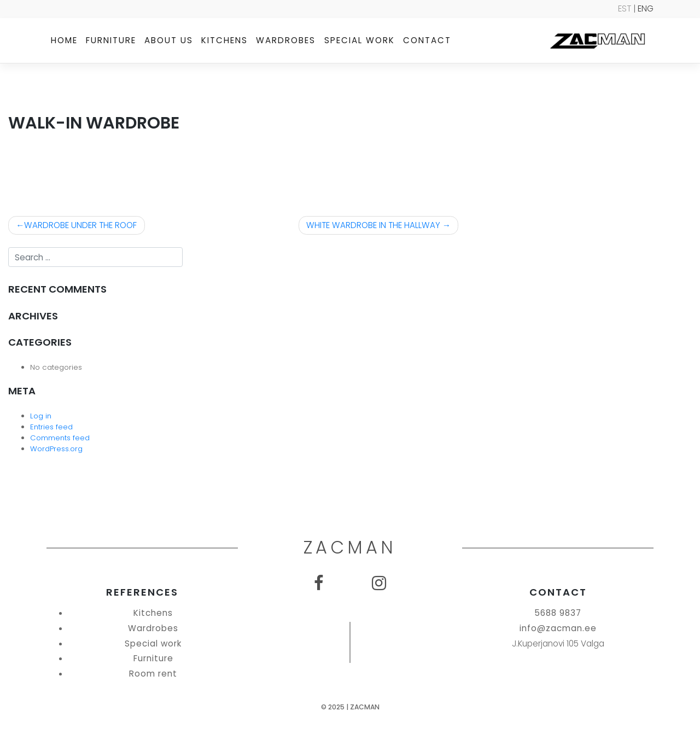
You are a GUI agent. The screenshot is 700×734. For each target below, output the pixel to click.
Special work (360, 40)
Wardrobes (286, 40)
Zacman (365, 707)
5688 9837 (558, 613)
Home (64, 40)
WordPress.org (56, 449)
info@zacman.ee (558, 628)
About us (169, 40)
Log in (41, 416)
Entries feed (51, 427)
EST (625, 8)
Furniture (111, 40)
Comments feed (60, 438)
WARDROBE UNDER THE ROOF (80, 225)
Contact (427, 40)
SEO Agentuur (670, 725)
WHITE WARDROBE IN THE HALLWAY (373, 225)
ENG (646, 8)
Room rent (153, 674)
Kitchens (224, 40)
